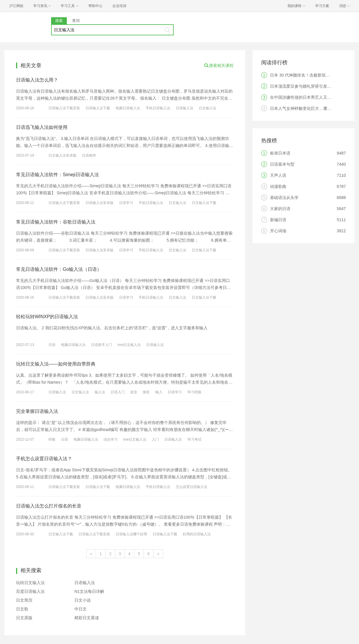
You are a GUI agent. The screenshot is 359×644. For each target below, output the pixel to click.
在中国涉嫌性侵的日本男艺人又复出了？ (307, 97)
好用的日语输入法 (197, 534)
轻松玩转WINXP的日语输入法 (47, 317)
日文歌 (22, 609)
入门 (155, 439)
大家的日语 (280, 209)
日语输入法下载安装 (64, 108)
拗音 (146, 392)
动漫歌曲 (278, 186)
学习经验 (194, 392)
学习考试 (194, 439)
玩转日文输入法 (30, 583)
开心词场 (278, 231)
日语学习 (126, 203)
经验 (52, 439)
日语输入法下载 (98, 108)
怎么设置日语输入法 (191, 487)
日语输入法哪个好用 (131, 534)
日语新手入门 (102, 345)
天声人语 (278, 175)
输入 (159, 392)
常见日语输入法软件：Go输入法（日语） (59, 269)
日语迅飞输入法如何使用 (42, 127)
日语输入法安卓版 (100, 203)
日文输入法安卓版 (62, 155)
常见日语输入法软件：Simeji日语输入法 (57, 175)
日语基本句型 (282, 164)
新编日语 (278, 220)
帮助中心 (95, 6)
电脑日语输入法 (128, 108)
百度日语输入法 (30, 591)
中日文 (81, 609)
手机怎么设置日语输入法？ (44, 459)
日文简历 (24, 600)
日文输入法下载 (204, 203)
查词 (76, 21)
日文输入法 (208, 108)
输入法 (100, 392)
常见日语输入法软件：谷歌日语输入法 (56, 222)
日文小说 (83, 600)
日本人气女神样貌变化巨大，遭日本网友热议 (311, 108)
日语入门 (118, 392)
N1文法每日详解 (89, 591)
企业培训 (119, 6)
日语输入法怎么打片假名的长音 (49, 506)
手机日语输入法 (158, 108)
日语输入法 (184, 108)
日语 (52, 345)
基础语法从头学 (284, 198)
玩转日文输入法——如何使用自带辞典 (56, 364)
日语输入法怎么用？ (37, 80)
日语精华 (89, 155)
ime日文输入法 (129, 345)
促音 (134, 392)
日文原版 (24, 618)
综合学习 (111, 439)
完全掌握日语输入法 (37, 411)
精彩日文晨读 (87, 618)
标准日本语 (280, 153)
